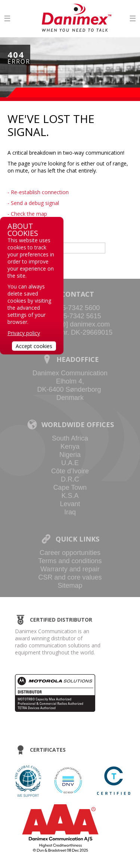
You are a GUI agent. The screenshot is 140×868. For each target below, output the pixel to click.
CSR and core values (70, 577)
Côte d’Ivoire (70, 471)
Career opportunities (70, 553)
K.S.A (70, 496)
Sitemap (70, 585)
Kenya (70, 446)
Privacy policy (24, 333)
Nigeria (70, 455)
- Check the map (27, 214)
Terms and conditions (70, 561)
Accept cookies (34, 346)
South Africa (70, 438)
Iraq (70, 512)
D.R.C (70, 479)
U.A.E (70, 463)
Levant (70, 504)
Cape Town (70, 487)
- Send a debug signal (33, 203)
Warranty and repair (70, 569)
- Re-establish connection (38, 192)
